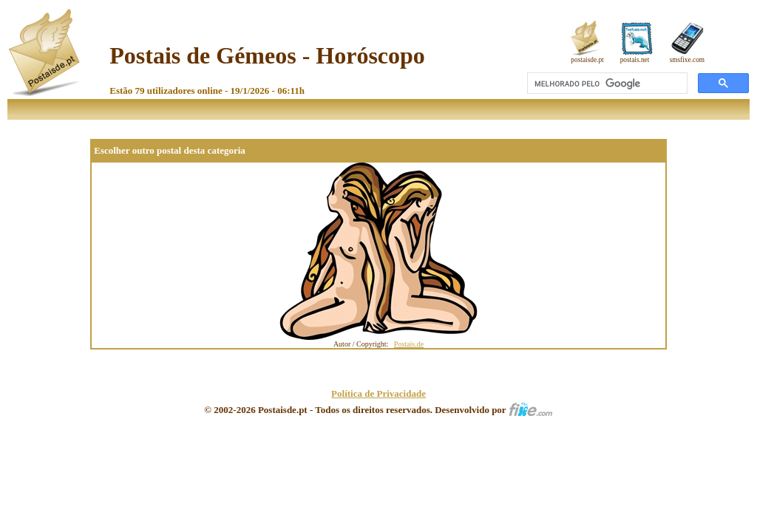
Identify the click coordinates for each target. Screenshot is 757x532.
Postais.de (409, 344)
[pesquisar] (606, 83)
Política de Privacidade (378, 393)
